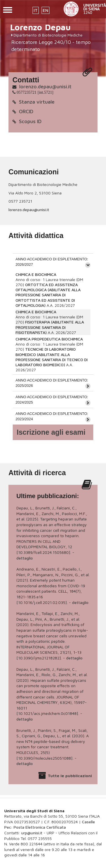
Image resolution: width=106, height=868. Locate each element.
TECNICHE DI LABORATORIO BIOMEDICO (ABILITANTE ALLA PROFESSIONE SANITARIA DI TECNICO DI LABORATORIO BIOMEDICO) (52, 357)
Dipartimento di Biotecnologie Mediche (48, 35)
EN (46, 10)
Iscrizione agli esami (51, 432)
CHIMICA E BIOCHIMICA (36, 274)
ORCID (26, 111)
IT (36, 10)
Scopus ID (30, 121)
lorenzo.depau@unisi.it (45, 86)
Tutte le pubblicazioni (70, 776)
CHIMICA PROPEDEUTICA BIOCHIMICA (49, 339)
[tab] (53, 262)
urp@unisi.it (32, 833)
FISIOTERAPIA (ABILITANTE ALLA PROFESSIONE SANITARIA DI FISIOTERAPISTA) (50, 327)
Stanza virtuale (37, 102)
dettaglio (25, 558)
